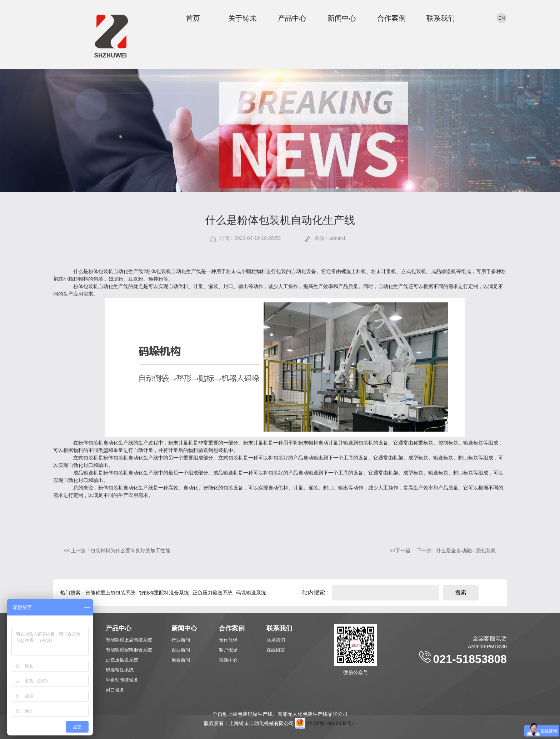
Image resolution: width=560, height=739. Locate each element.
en (501, 18)
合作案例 (391, 18)
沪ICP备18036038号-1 (331, 723)
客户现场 (228, 650)
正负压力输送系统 (212, 593)
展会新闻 (181, 660)
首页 (193, 18)
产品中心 (292, 18)
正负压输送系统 (122, 660)
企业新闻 (181, 650)
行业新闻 (181, 640)
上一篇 (121, 551)
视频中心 (228, 660)
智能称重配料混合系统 (164, 593)
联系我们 (441, 18)
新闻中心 (342, 18)
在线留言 (276, 650)
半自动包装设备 (122, 680)
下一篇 (456, 551)
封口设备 (115, 690)
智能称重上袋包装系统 (110, 593)
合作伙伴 (228, 640)
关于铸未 (242, 18)
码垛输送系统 (251, 593)
